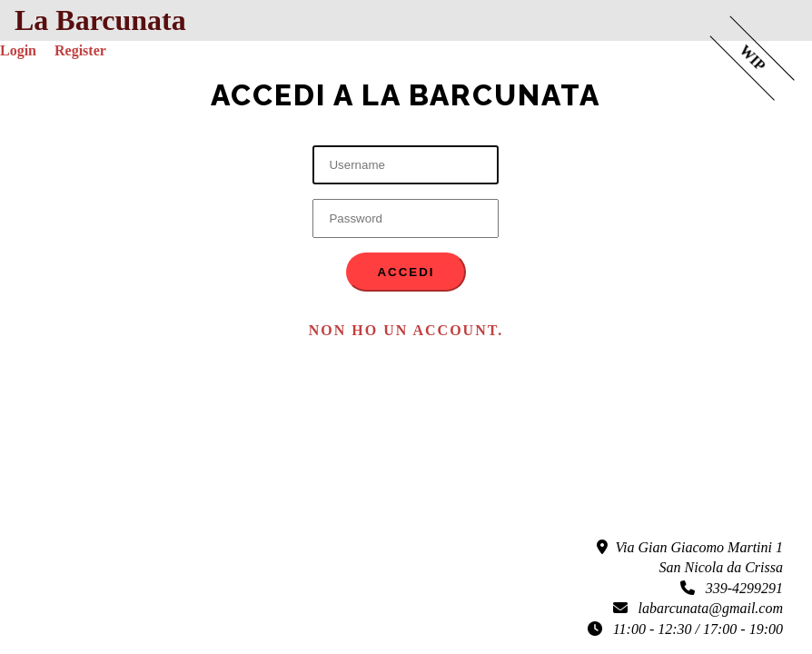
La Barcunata (100, 20)
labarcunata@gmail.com (698, 608)
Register (80, 50)
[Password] (406, 218)
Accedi (406, 272)
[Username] (406, 165)
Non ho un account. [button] (406, 330)
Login (18, 50)
